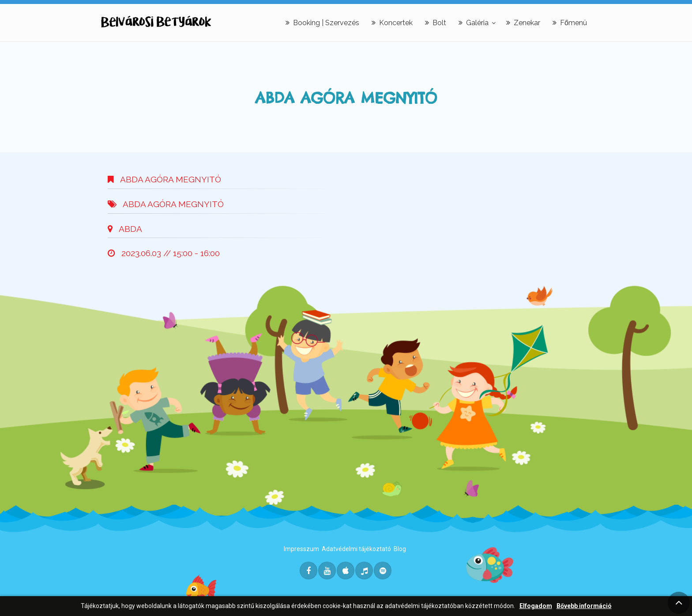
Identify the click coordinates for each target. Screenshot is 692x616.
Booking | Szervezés (322, 23)
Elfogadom (536, 606)
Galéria (474, 23)
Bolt (436, 23)
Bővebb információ (584, 606)
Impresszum (301, 549)
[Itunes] (346, 571)
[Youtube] (327, 571)
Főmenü (570, 23)
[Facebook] (308, 571)
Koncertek (392, 23)
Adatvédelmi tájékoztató (356, 549)
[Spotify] (383, 571)
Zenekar (523, 23)
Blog (400, 549)
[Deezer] (364, 571)
